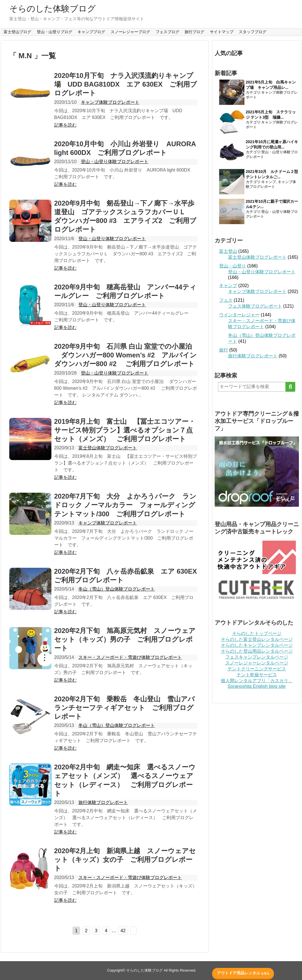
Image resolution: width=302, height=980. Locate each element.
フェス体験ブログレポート (255, 306)
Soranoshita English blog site (256, 686)
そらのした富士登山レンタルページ (257, 639)
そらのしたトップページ (257, 633)
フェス (226, 300)
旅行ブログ (194, 32)
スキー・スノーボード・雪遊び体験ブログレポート (130, 657)
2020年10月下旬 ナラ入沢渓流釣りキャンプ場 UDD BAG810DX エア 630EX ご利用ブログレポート (126, 84)
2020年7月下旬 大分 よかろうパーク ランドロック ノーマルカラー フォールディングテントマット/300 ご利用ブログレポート (125, 505)
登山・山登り (233, 266)
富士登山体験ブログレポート (108, 448)
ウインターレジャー (239, 315)
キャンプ (269, 182)
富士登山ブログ (17, 32)
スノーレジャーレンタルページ (257, 663)
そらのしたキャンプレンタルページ (257, 645)
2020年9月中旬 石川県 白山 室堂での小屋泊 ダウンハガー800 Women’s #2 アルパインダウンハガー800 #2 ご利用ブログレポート (125, 355)
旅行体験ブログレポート (103, 802)
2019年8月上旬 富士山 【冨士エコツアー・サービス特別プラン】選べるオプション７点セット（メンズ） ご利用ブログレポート (125, 430)
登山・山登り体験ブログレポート (115, 162)
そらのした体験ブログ (53, 9)
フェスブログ (167, 32)
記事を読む (65, 125)
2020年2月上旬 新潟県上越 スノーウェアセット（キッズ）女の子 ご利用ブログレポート (125, 860)
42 (123, 931)
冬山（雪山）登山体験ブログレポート (117, 589)
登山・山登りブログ (55, 32)
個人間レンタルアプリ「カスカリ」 (257, 681)
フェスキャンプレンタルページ (257, 657)
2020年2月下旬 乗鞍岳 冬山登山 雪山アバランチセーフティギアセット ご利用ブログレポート (125, 708)
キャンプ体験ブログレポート (110, 102)
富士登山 (228, 251)
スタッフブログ (253, 32)
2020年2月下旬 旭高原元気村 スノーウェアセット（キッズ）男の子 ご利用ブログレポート (125, 639)
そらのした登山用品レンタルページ (257, 651)
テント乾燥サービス (257, 675)
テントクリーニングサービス (257, 669)
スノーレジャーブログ (130, 32)
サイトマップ (222, 32)
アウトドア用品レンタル (243, 973)
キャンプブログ (91, 32)
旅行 (224, 350)
